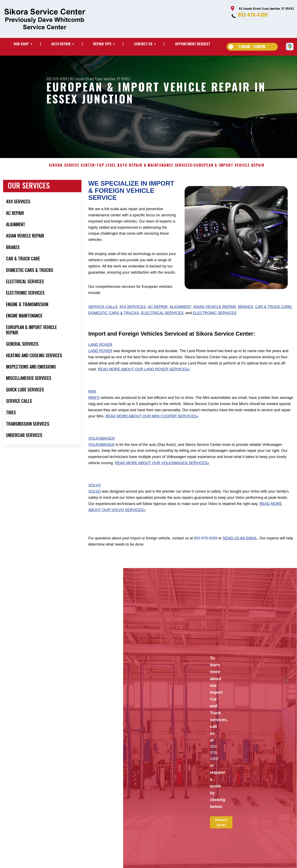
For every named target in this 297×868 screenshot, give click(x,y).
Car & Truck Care (273, 316)
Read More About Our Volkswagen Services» (162, 472)
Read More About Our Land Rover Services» (144, 378)
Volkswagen (101, 447)
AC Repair (158, 316)
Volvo (95, 494)
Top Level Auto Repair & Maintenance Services (144, 174)
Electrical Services (162, 322)
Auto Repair (61, 44)
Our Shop (21, 44)
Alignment (180, 316)
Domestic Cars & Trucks (114, 322)
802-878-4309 (253, 14)
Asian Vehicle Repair (215, 316)
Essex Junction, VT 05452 (113, 79)
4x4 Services (133, 316)
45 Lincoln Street (82, 79)
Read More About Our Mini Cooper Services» (152, 425)
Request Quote (221, 831)
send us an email (240, 547)
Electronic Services (215, 322)
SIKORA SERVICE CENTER (72, 174)
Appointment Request (193, 44)
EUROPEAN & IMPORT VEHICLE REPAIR (229, 174)
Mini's (94, 406)
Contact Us (143, 44)
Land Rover (100, 353)
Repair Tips (102, 44)
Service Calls (103, 316)
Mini (92, 400)
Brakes (246, 316)
